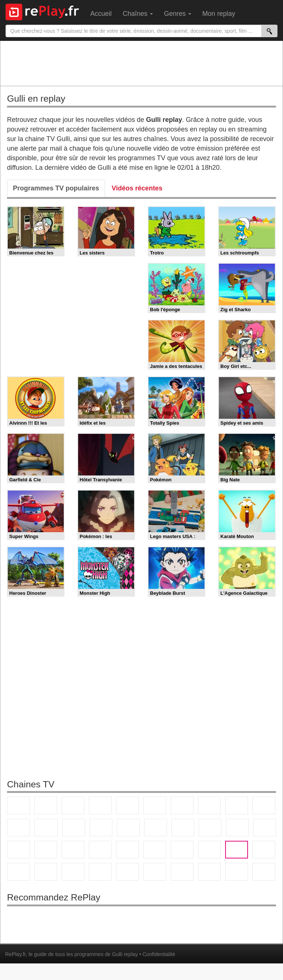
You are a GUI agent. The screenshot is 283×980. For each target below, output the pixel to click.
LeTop (237, 872)
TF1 (18, 805)
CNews (18, 850)
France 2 (46, 805)
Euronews (100, 850)
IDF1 (182, 872)
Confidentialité (159, 954)
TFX (264, 805)
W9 (209, 805)
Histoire (155, 872)
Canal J (264, 850)
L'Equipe (209, 850)
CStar (46, 828)
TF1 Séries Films (74, 828)
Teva (210, 828)
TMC (237, 805)
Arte (182, 805)
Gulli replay (125, 954)
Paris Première (237, 828)
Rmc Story (156, 828)
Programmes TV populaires (56, 188)
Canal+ (100, 805)
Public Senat (264, 872)
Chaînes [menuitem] (138, 14)
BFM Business (73, 850)
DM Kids (73, 872)
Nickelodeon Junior (127, 872)
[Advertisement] (141, 63)
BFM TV (46, 850)
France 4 (18, 828)
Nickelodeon (100, 872)
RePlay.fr (15, 954)
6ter (101, 828)
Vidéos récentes (137, 188)
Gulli (237, 850)
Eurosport (182, 850)
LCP (209, 872)
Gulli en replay (36, 99)
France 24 (127, 850)
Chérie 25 (183, 828)
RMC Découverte (128, 828)
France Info (265, 828)
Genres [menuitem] (178, 14)
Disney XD (46, 872)
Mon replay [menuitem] (219, 14)
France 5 (127, 805)
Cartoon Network (18, 872)
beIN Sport (155, 850)
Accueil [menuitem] (101, 14)
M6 (155, 805)
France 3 (73, 805)
